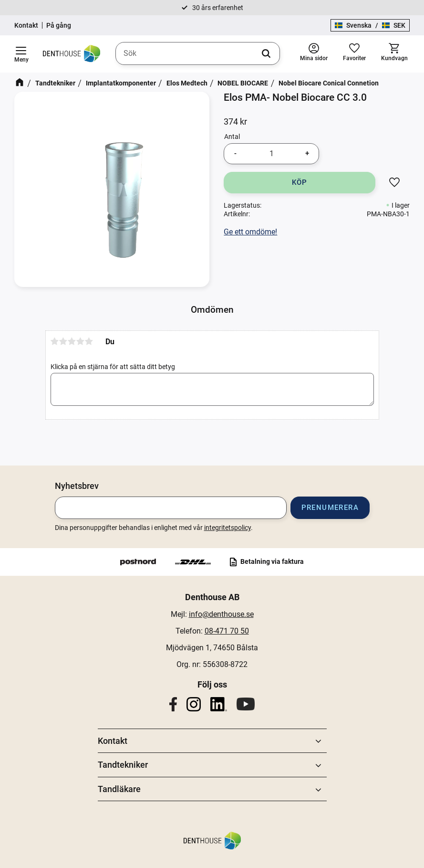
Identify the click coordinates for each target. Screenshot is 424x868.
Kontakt (26, 25)
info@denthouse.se (221, 614)
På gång (59, 25)
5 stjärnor (89, 341)
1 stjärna (55, 341)
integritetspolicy (228, 528)
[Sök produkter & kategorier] (198, 53)
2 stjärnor (63, 341)
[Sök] (266, 53)
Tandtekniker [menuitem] (123, 765)
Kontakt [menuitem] (113, 741)
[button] (21, 54)
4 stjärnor (81, 341)
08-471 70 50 (227, 631)
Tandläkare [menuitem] (119, 789)
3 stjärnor (72, 341)
